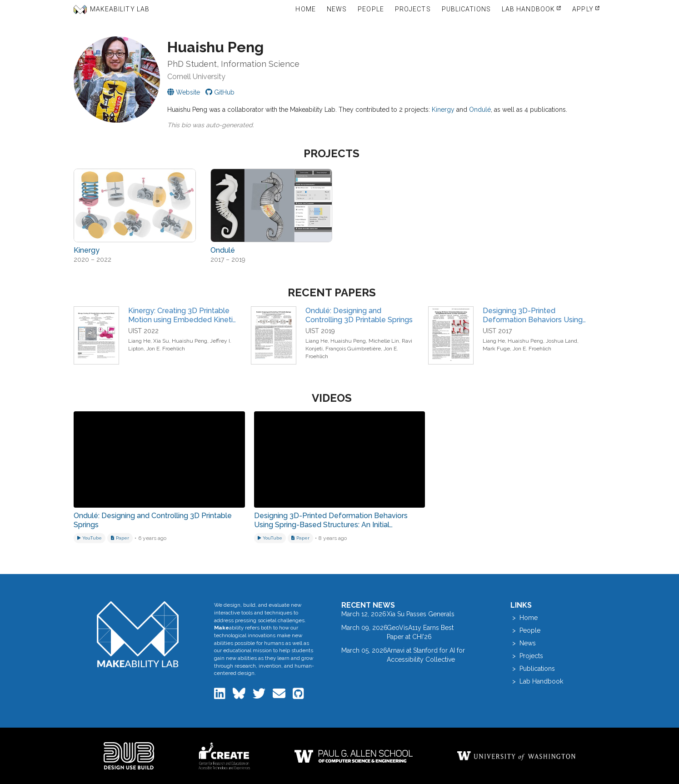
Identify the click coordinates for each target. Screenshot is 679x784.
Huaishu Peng (190, 341)
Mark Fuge (496, 349)
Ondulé (480, 110)
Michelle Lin (384, 341)
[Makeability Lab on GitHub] (298, 696)
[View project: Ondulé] (272, 205)
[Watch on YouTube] (90, 538)
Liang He (139, 341)
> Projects (527, 656)
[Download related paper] (120, 538)
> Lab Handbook (537, 681)
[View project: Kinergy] (135, 205)
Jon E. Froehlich (166, 349)
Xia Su (161, 341)
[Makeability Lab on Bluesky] (240, 696)
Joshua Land (562, 341)
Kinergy (443, 110)
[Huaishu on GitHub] (220, 92)
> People (525, 630)
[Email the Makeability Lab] (280, 696)
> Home (524, 618)
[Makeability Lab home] (138, 634)
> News (523, 643)
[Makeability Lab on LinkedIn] (221, 696)
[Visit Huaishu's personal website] (184, 92)
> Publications (533, 669)
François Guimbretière (353, 349)
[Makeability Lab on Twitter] (260, 696)
